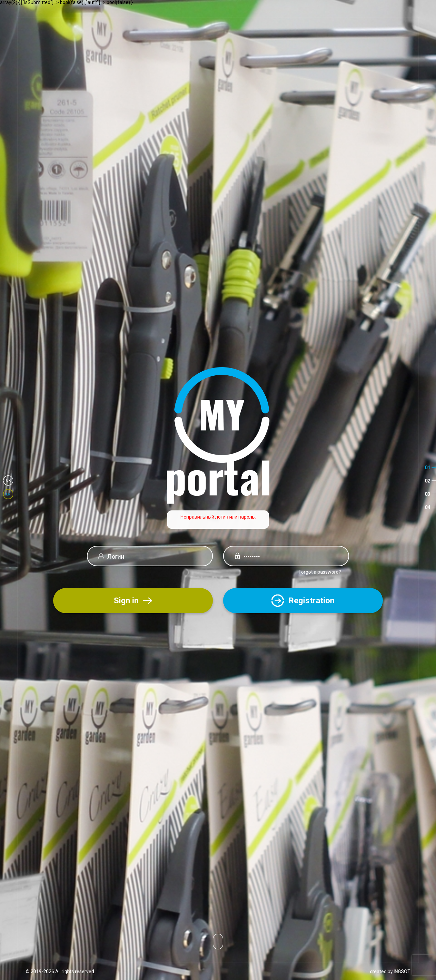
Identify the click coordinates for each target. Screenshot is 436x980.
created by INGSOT (390, 971)
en (8, 494)
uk (8, 481)
